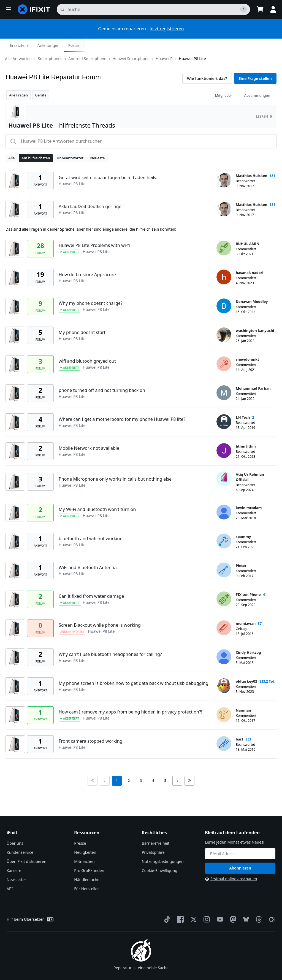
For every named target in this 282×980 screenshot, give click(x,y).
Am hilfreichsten (36, 145)
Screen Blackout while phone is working (100, 612)
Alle (12, 145)
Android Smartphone (70, 45)
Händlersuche (87, 866)
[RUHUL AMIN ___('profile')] (224, 235)
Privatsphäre (153, 839)
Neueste (97, 145)
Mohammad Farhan (253, 375)
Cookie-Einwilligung (160, 857)
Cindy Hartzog (248, 639)
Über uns (15, 830)
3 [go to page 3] (141, 767)
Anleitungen (240, 45)
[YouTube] (219, 906)
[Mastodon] (232, 906)
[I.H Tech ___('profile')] (224, 408)
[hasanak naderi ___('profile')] (224, 264)
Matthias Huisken (251, 162)
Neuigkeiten (85, 839)
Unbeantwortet (70, 145)
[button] (8, 9)
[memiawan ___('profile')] (224, 615)
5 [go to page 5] (165, 767)
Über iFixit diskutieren (26, 848)
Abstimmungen (257, 82)
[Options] (10, 45)
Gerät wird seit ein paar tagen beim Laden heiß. (108, 164)
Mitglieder (223, 82)
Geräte (41, 82)
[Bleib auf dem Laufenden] (240, 841)
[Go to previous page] (105, 768)
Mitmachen (84, 848)
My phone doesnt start (82, 319)
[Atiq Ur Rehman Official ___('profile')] (224, 465)
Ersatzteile (211, 45)
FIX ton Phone (248, 581)
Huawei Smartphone (114, 45)
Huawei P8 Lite (175, 45)
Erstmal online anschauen (231, 865)
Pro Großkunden (89, 857)
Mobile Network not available (89, 435)
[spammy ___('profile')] (224, 528)
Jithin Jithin (246, 433)
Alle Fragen (18, 82)
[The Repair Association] (271, 906)
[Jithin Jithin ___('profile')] (224, 437)
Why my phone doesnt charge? (91, 290)
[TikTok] (166, 906)
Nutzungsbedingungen (163, 848)
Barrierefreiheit (156, 830)
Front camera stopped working (90, 728)
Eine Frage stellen (255, 65)
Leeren (264, 103)
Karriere (14, 857)
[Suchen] (153, 9)
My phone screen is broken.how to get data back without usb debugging (133, 670)
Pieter (241, 552)
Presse (80, 830)
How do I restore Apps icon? (87, 261)
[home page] (34, 9)
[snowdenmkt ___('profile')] (224, 351)
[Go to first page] (93, 768)
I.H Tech (243, 404)
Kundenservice (20, 839)
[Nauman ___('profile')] (224, 701)
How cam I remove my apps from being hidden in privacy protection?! (130, 699)
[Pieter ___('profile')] (224, 557)
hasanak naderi (250, 259)
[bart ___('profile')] (224, 730)
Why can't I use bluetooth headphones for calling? (110, 641)
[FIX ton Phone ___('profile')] (224, 586)
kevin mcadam (249, 494)
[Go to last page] (189, 768)
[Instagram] (206, 906)
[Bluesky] (245, 906)
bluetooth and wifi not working (91, 525)
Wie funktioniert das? (207, 65)
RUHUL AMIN (248, 230)
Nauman (243, 697)
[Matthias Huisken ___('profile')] (224, 167)
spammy (243, 523)
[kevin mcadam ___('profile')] (224, 499)
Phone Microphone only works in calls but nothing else (115, 466)
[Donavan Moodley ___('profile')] (224, 293)
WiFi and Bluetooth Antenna (88, 554)
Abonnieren (240, 855)
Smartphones (32, 45)
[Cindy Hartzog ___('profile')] (224, 644)
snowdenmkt (247, 346)
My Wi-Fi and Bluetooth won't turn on (97, 496)
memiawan (246, 610)
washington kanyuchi (255, 317)
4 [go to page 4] (153, 767)
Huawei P (147, 45)
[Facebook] (179, 906)
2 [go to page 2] (129, 767)
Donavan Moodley (252, 288)
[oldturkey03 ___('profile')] (224, 672)
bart (239, 726)
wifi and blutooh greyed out (87, 348)
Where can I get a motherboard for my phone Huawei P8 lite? (122, 406)
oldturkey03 (246, 668)
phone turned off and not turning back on (102, 377)
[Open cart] (260, 9)
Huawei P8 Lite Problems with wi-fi (94, 232)
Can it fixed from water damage (91, 583)
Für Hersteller (86, 875)
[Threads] (258, 906)
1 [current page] (117, 767)
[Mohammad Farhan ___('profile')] (224, 379)
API (10, 875)
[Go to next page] (177, 768)
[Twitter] (192, 906)
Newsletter (16, 866)
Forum (266, 45)
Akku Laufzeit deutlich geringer (91, 193)
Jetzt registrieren (167, 29)
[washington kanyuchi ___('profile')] (224, 322)
